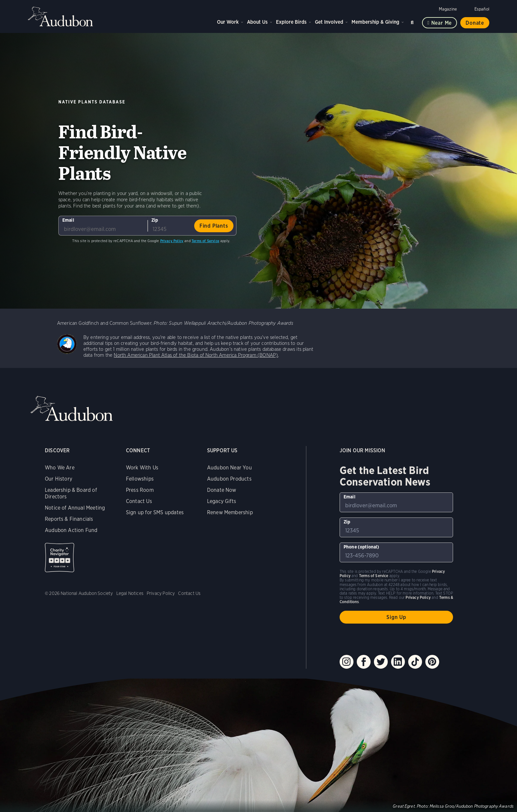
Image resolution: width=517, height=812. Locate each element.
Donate (475, 23)
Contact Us (139, 501)
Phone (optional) (362, 547)
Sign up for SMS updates (155, 512)
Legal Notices (130, 593)
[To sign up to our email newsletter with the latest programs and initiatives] (103, 226)
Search (413, 21)
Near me (442, 23)
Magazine (448, 9)
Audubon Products (229, 479)
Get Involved (329, 22)
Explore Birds (291, 22)
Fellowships (140, 479)
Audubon (61, 16)
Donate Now (222, 490)
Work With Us (142, 468)
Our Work (228, 22)
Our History (59, 479)
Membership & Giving (375, 22)
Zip (155, 220)
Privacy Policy (172, 241)
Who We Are (60, 468)
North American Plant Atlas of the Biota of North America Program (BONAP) (196, 355)
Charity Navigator (60, 558)
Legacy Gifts (222, 501)
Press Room (140, 490)
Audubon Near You (229, 468)
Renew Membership (230, 512)
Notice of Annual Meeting (75, 508)
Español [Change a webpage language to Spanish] (482, 9)
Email (68, 220)
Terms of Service (205, 241)
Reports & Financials (69, 519)
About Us (257, 22)
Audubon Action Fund (71, 530)
